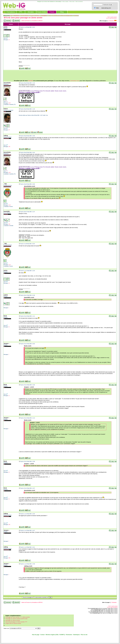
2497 (10, 103)
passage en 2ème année (13, 620)
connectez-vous (75, 81)
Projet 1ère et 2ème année (13, 623)
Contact (42, 635)
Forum (52, 12)
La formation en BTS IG (37, 21)
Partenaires (69, 635)
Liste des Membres (25, 16)
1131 (10, 205)
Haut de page (36, 635)
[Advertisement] (60, 75)
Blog (62, 12)
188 (9, 224)
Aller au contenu (65, 2)
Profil (50, 16)
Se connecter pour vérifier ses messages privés (62, 16)
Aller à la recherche (79, 2)
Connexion (76, 16)
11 (9, 327)
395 (9, 147)
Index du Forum (25, 21)
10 (9, 40)
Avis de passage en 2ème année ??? (16, 622)
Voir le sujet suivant (112, 17)
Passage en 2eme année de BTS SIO (16, 619)
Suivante (112, 21)
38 (9, 130)
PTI (21, 12)
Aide (11, 16)
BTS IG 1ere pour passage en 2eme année (23, 18)
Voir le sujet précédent (111, 18)
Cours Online (42, 12)
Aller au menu (72, 2)
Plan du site (84, 635)
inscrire (30, 81)
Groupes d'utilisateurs (35, 16)
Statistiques (76, 635)
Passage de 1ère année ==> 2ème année (18, 617)
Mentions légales (50, 635)
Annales (31, 12)
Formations (11, 12)
